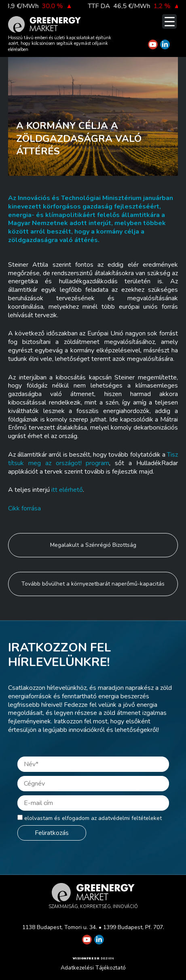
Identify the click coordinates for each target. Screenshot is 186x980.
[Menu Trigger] (169, 21)
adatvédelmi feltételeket (130, 818)
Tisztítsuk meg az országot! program (93, 459)
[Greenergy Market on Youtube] (153, 44)
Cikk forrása (24, 508)
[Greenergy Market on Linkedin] (165, 44)
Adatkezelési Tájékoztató (93, 968)
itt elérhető (67, 490)
